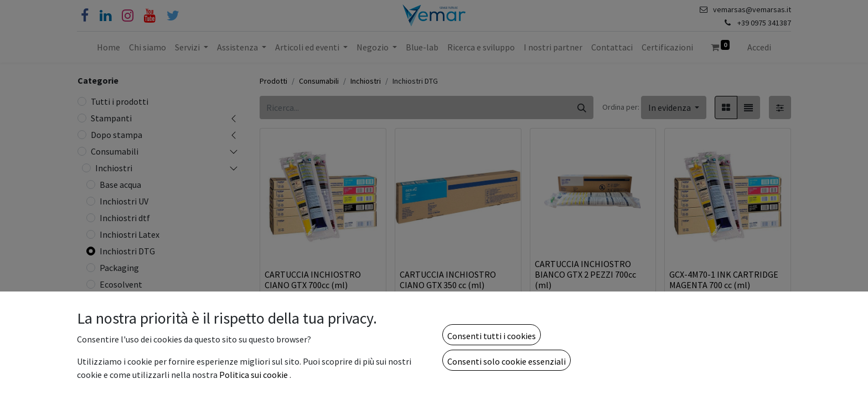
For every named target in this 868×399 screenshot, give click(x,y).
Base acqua (120, 185)
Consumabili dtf (126, 305)
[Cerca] (582, 108)
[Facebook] (85, 16)
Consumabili (115, 151)
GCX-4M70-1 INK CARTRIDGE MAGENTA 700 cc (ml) (724, 280)
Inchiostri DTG (127, 251)
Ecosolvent (121, 284)
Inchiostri (114, 168)
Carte (106, 355)
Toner (107, 388)
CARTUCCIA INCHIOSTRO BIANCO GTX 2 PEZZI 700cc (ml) (585, 274)
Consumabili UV (125, 339)
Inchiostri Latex (130, 234)
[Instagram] (128, 16)
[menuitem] (108, 47)
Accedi (759, 47)
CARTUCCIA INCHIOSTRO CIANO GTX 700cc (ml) (313, 280)
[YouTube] (150, 16)
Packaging (119, 268)
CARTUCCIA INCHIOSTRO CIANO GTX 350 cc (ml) (448, 280)
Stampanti (111, 118)
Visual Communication (138, 372)
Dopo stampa (117, 135)
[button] (674, 108)
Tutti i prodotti (120, 101)
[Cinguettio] (173, 16)
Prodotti (273, 81)
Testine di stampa (129, 322)
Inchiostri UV (124, 201)
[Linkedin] (105, 16)
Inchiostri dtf (125, 218)
